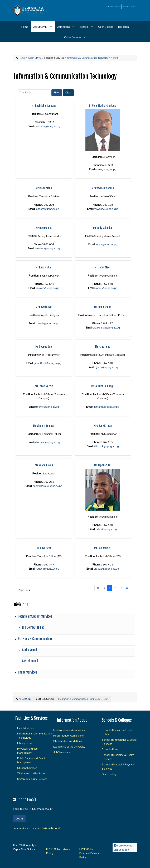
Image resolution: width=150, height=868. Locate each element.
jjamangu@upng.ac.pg (106, 407)
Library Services (26, 743)
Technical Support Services (35, 616)
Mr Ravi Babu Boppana (44, 106)
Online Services (28, 672)
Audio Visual (29, 650)
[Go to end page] (127, 588)
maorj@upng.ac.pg (106, 288)
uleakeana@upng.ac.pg (106, 328)
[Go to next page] (121, 588)
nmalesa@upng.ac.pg (47, 248)
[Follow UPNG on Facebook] (125, 848)
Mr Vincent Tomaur (44, 426)
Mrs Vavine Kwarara (103, 188)
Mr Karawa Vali (44, 267)
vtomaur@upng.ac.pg (47, 442)
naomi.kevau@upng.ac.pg (48, 486)
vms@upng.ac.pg (106, 169)
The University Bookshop (32, 773)
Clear (68, 92)
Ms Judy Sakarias (103, 228)
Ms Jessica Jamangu (103, 386)
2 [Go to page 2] (115, 588)
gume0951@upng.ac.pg (47, 363)
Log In (19, 819)
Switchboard (30, 661)
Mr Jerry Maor (103, 267)
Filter (57, 92)
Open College (110, 774)
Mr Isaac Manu (44, 188)
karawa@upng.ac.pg (48, 288)
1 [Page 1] (110, 588)
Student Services (27, 768)
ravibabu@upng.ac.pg (48, 126)
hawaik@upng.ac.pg (48, 323)
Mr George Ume (44, 347)
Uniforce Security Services (32, 779)
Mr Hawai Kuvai (44, 307)
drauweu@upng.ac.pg (106, 569)
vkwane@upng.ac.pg (106, 209)
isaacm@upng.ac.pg (47, 209)
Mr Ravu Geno (44, 548)
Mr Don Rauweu (103, 548)
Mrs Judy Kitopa (103, 426)
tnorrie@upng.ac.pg (47, 407)
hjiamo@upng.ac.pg (106, 367)
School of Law (110, 749)
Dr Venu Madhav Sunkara (103, 106)
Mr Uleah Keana (103, 307)
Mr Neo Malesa (44, 228)
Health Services (26, 728)
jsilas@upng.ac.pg (106, 529)
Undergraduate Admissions (69, 730)
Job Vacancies (62, 752)
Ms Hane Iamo (103, 347)
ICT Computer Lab (33, 627)
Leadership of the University (69, 747)
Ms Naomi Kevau (44, 465)
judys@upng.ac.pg (106, 244)
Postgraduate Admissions (69, 736)
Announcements (113, 7)
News (133, 7)
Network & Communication (35, 639)
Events (126, 7)
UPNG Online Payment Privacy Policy (89, 853)
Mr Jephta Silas (103, 465)
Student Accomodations (68, 741)
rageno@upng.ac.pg (48, 569)
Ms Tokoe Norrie (44, 386)
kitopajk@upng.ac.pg (106, 446)
